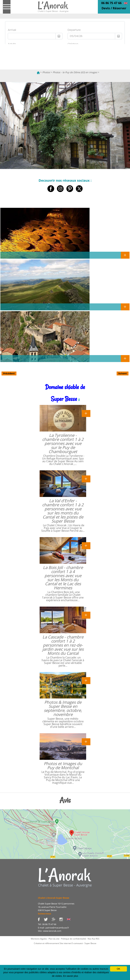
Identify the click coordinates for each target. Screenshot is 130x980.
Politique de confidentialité (74, 939)
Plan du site (54, 939)
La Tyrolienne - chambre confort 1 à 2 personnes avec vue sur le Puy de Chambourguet (63, 443)
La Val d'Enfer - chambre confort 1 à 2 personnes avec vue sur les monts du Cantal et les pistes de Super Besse (63, 511)
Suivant (123, 373)
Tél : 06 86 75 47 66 (47, 924)
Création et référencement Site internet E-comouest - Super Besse (65, 943)
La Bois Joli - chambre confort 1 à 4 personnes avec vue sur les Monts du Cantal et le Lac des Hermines (63, 578)
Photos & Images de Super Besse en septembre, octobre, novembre (63, 708)
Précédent (9, 373)
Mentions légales (39, 939)
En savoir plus (71, 976)
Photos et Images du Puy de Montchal (63, 766)
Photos (46, 72)
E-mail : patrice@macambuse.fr (53, 928)
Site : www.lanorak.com (50, 931)
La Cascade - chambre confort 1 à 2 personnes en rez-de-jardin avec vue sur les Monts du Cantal (63, 645)
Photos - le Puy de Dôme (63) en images (75, 72)
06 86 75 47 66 (111, 3)
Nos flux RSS (94, 939)
